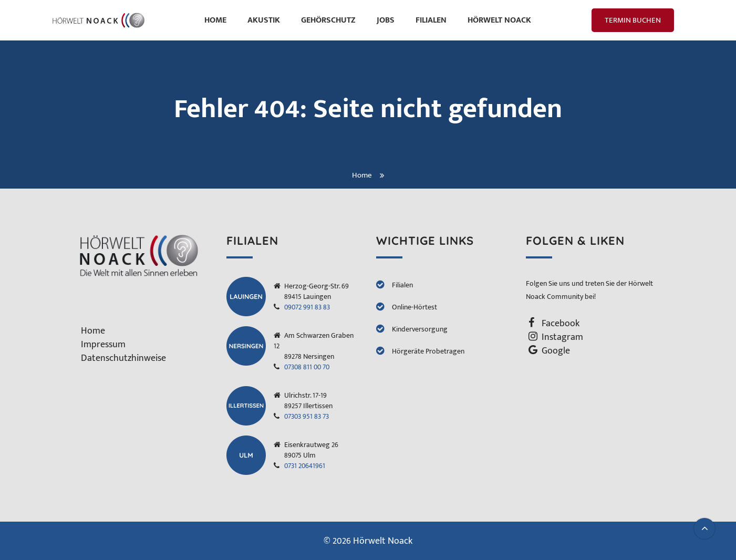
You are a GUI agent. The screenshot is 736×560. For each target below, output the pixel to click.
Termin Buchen (633, 20)
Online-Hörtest (414, 307)
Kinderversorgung (420, 329)
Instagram (562, 337)
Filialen (431, 20)
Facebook (561, 324)
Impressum (103, 345)
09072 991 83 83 (307, 307)
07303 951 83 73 (307, 416)
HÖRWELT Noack (499, 20)
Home (215, 20)
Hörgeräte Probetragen (428, 351)
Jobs (386, 20)
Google (556, 351)
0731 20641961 (305, 466)
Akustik (264, 20)
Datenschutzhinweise (123, 358)
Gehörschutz (328, 20)
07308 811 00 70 (307, 367)
